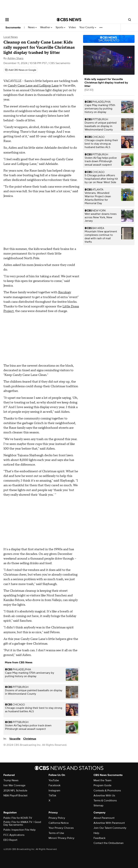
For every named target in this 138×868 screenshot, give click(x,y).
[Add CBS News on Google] (21, 70)
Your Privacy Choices (61, 828)
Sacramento (13, 28)
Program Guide (102, 785)
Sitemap (98, 806)
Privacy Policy (57, 818)
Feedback (99, 838)
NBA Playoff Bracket (15, 796)
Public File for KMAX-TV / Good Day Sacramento (22, 823)
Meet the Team (102, 780)
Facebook (54, 785)
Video (72, 27)
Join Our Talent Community (110, 828)
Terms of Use (56, 833)
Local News (11, 37)
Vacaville (15, 739)
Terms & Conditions (105, 801)
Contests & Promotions (107, 791)
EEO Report (10, 840)
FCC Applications (14, 835)
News (32, 27)
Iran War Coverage (14, 785)
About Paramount (104, 818)
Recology (65, 292)
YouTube (54, 780)
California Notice (59, 823)
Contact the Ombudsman (109, 843)
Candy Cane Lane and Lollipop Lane (33, 86)
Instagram (54, 791)
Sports (60, 27)
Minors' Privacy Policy (61, 838)
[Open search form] (130, 20)
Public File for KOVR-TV (18, 818)
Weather (46, 27)
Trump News (11, 780)
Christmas (30, 739)
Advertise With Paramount (109, 823)
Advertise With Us (104, 796)
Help (96, 833)
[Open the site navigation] (27, 20)
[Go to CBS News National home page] (69, 20)
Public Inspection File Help (19, 830)
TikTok (52, 796)
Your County (88, 27)
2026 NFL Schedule (15, 791)
